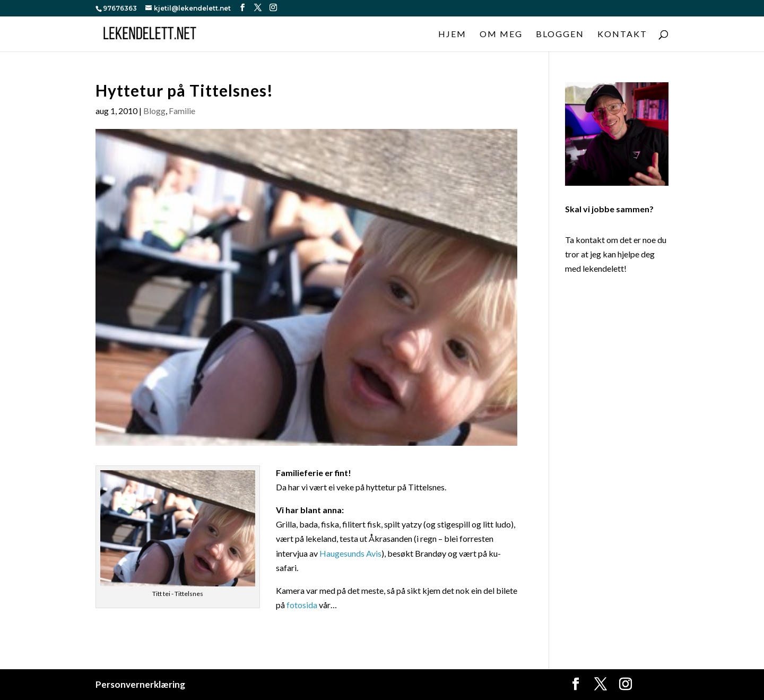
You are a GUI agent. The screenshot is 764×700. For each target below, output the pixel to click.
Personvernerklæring (140, 684)
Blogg (154, 111)
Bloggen (560, 34)
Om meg (501, 34)
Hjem (452, 34)
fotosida (302, 605)
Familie (182, 111)
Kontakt (622, 34)
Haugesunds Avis (350, 553)
